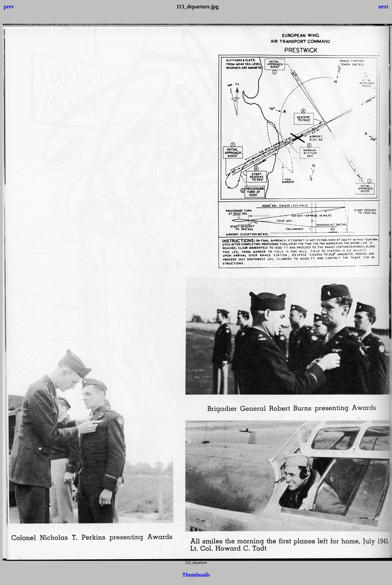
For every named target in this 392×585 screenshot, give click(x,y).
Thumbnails (196, 575)
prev (9, 7)
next (383, 7)
